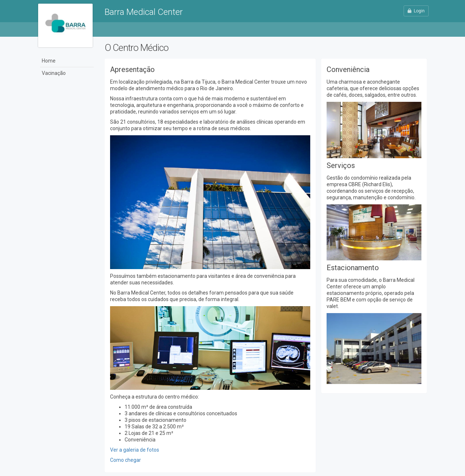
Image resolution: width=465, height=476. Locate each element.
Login (416, 11)
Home (49, 61)
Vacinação (54, 73)
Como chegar (126, 460)
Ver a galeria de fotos (135, 450)
